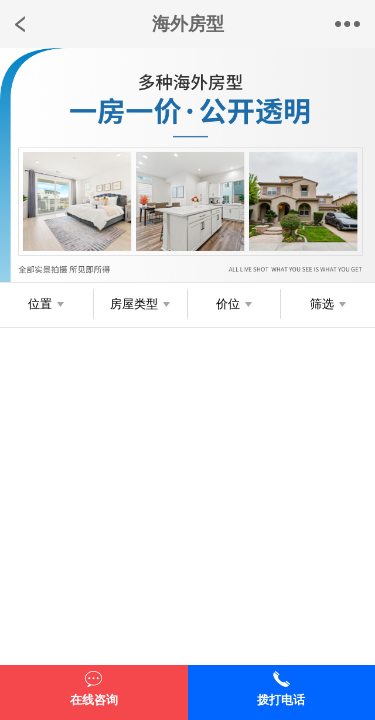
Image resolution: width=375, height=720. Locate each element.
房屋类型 (134, 304)
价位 (228, 304)
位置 (40, 304)
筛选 (322, 304)
